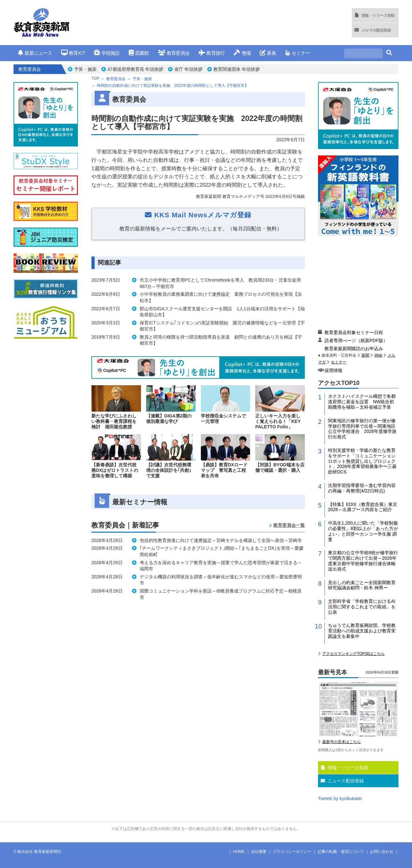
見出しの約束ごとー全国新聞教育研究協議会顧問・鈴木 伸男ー (362, 585)
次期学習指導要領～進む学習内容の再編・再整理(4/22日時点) (362, 488)
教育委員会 (174, 53)
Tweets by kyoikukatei (340, 798)
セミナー (298, 53)
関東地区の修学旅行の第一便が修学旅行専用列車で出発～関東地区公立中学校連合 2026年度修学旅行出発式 (362, 429)
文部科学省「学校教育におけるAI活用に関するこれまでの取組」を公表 (362, 607)
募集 (268, 53)
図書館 (139, 53)
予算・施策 (85, 69)
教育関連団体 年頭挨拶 (237, 69)
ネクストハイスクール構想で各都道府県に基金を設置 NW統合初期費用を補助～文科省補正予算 (362, 402)
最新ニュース (35, 53)
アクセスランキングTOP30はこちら (353, 654)
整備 (242, 53)
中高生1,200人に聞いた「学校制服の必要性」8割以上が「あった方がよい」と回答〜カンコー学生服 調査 (363, 531)
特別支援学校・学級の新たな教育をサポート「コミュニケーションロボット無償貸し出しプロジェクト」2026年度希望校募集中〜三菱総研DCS (362, 461)
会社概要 (259, 852)
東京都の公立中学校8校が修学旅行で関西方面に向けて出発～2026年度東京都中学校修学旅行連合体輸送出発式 (363, 561)
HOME (239, 852)
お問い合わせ (382, 852)
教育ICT (73, 53)
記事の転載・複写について (341, 852)
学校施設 (107, 53)
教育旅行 (212, 53)
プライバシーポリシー (292, 852)
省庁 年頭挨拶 (188, 69)
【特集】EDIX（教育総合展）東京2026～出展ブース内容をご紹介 (363, 507)
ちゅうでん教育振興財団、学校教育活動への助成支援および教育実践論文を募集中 (362, 631)
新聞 (365, 355)
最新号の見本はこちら (342, 742)
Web (378, 355)
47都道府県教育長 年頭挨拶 (135, 69)
